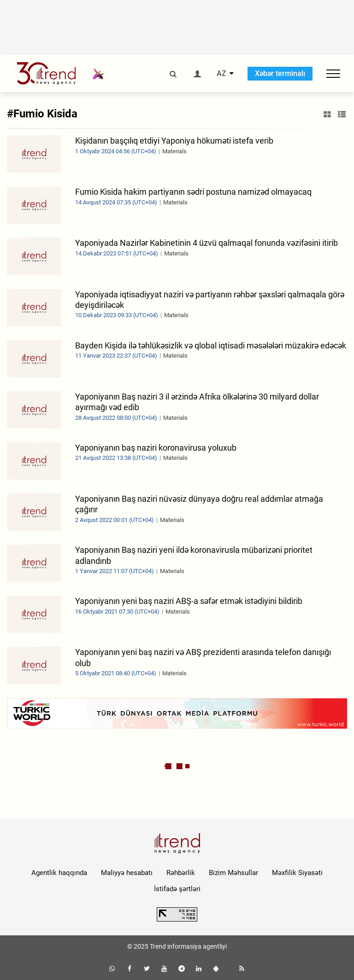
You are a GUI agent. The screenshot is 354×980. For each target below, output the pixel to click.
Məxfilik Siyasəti (297, 873)
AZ (221, 74)
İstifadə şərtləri (177, 889)
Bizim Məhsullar (233, 873)
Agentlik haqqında (59, 873)
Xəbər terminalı (280, 73)
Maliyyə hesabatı (127, 873)
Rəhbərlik (181, 873)
